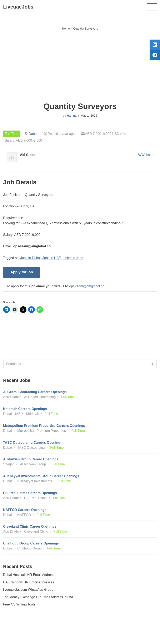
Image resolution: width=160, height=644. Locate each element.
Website (147, 155)
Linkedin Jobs (73, 258)
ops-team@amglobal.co (87, 286)
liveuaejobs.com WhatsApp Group (28, 590)
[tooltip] (154, 45)
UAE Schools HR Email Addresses (29, 583)
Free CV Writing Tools (19, 605)
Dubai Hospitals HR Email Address (29, 576)
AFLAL (103, 638)
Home (66, 29)
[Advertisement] (80, 66)
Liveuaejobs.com (64, 638)
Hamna (72, 116)
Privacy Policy (14, 629)
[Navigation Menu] (152, 7)
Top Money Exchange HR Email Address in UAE (39, 598)
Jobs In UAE (52, 258)
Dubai (33, 134)
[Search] (75, 364)
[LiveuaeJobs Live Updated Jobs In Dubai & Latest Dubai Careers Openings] (18, 7)
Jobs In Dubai (31, 258)
